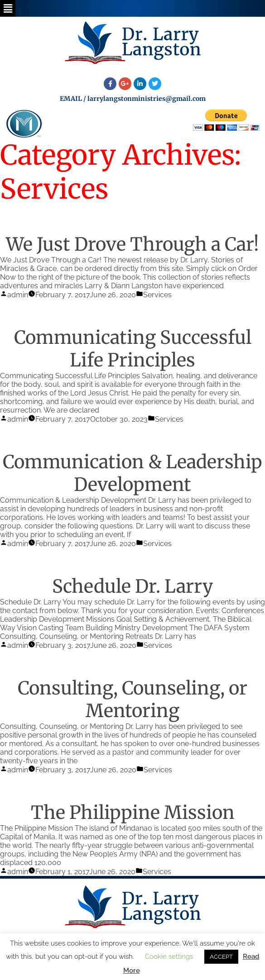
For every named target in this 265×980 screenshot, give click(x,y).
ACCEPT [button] (221, 957)
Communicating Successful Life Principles (133, 349)
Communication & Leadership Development (132, 473)
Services (157, 295)
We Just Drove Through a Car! (132, 244)
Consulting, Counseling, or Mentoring (132, 699)
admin (18, 295)
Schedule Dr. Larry (132, 586)
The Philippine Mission (133, 813)
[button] (8, 8)
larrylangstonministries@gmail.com (147, 99)
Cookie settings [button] (169, 956)
